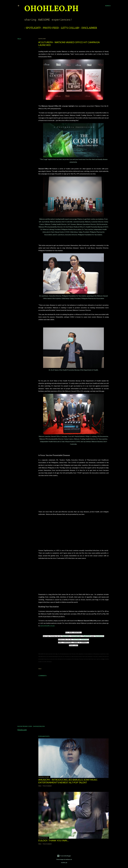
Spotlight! (32, 28)
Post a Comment (47, 786)
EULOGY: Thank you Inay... (53, 840)
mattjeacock (69, 859)
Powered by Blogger (64, 856)
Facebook (99, 636)
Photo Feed (49, 28)
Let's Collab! (69, 28)
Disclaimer (88, 28)
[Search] (108, 6)
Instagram (76, 636)
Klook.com (22, 730)
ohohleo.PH (51, 9)
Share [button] (19, 39)
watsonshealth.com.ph (47, 626)
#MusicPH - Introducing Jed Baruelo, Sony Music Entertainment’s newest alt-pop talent (68, 781)
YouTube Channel (80, 639)
